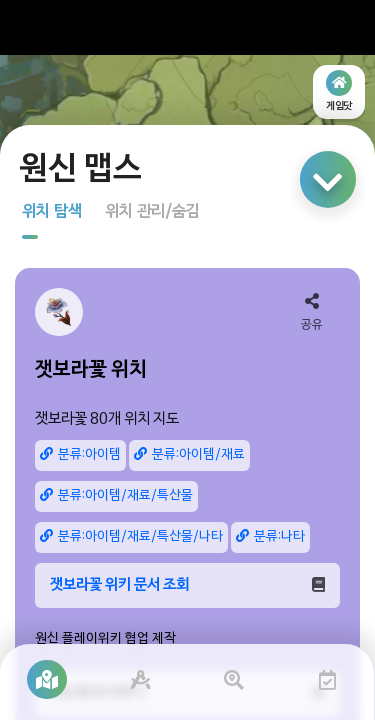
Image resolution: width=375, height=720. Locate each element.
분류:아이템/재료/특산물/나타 (131, 536)
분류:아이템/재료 (189, 454)
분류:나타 (270, 536)
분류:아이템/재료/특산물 (116, 495)
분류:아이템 (80, 454)
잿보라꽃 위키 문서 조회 (187, 585)
